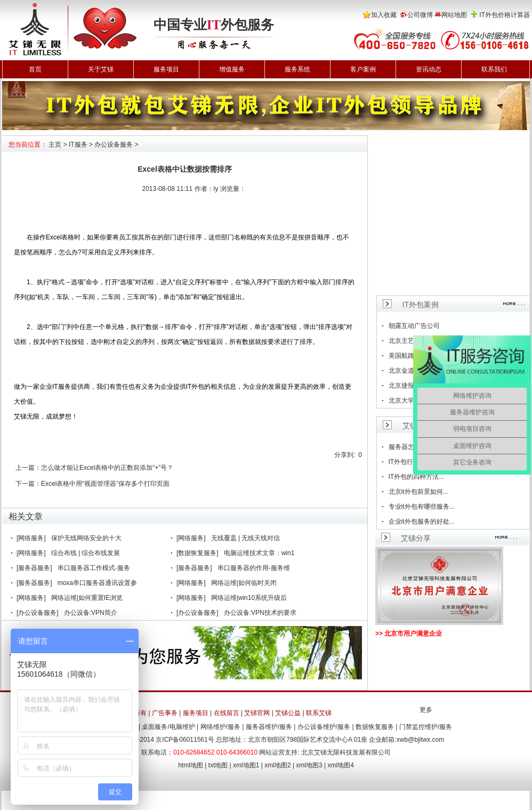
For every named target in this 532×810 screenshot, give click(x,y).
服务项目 (166, 69)
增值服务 (232, 69)
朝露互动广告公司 (414, 326)
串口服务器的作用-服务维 (254, 568)
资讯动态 (429, 69)
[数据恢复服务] (198, 553)
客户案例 (363, 69)
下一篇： (28, 484)
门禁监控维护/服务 (426, 727)
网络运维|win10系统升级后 (249, 598)
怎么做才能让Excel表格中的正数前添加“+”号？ (107, 468)
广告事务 (165, 713)
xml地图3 (309, 765)
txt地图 (218, 765)
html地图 (191, 765)
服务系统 (297, 69)
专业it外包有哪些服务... (422, 507)
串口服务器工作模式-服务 (94, 568)
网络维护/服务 (220, 727)
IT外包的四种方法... (417, 477)
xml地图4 (341, 765)
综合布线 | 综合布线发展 (86, 553)
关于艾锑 (101, 69)
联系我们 (494, 69)
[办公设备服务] (38, 613)
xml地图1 (246, 765)
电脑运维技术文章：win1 (259, 553)
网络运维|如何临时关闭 (244, 583)
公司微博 (420, 15)
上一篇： (28, 468)
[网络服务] (31, 538)
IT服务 (78, 145)
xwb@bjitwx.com (421, 740)
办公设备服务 (114, 145)
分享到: (345, 455)
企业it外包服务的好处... (422, 522)
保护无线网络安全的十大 (86, 538)
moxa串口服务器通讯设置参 (97, 583)
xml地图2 (277, 765)
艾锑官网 (257, 713)
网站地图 (454, 15)
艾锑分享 (416, 538)
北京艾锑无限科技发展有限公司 (346, 752)
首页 (35, 69)
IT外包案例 (421, 304)
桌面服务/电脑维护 (168, 727)
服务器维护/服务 (269, 727)
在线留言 (227, 713)
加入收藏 (384, 15)
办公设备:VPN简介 (91, 613)
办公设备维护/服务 (324, 727)
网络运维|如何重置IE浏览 (87, 598)
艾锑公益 (288, 713)
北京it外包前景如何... (418, 492)
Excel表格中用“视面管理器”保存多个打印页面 (105, 484)
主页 (55, 145)
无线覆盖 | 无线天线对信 (246, 538)
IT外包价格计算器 (505, 15)
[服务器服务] (34, 568)
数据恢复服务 (375, 727)
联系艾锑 (319, 713)
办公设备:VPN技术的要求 (260, 613)
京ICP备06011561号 (185, 740)
